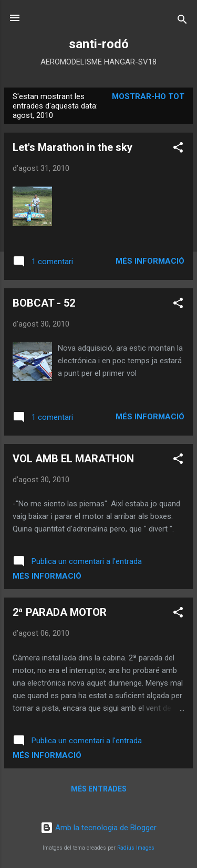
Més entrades (99, 789)
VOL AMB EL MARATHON (73, 459)
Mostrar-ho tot (148, 96)
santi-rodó (99, 44)
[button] (178, 149)
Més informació (150, 261)
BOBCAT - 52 (44, 303)
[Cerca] (182, 21)
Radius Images (136, 848)
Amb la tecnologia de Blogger (98, 828)
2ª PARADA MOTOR (60, 612)
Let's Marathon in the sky (72, 147)
